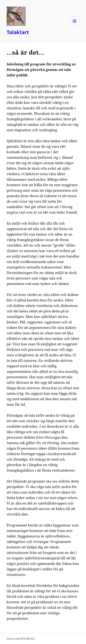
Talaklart (18, 32)
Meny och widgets (75, 26)
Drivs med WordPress (21, 639)
